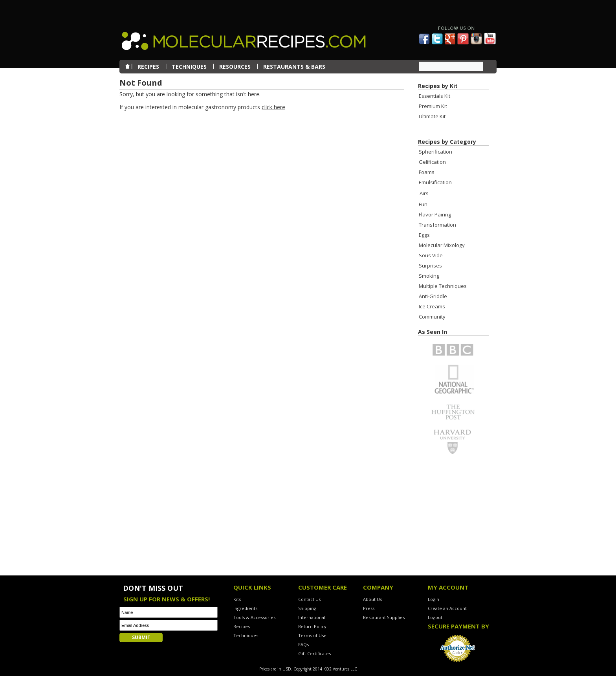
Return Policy (312, 626)
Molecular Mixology (442, 245)
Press (369, 608)
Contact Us (309, 599)
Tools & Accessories (254, 617)
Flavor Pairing (435, 214)
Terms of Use (312, 635)
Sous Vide (431, 255)
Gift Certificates (314, 653)
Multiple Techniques (443, 286)
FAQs (303, 644)
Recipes (242, 626)
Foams (427, 172)
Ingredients (245, 608)
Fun (423, 204)
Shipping (307, 608)
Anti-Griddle (433, 296)
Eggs (424, 235)
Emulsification (435, 182)
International (312, 617)
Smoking (429, 276)
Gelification (432, 162)
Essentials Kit (434, 96)
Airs (424, 193)
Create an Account (447, 608)
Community (432, 317)
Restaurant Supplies (384, 617)
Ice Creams (432, 306)
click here (273, 107)
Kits (237, 599)
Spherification (435, 152)
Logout (435, 617)
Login (434, 599)
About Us (372, 599)
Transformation (437, 225)
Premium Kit (433, 106)
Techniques (246, 635)
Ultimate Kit (432, 116)
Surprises (430, 266)
